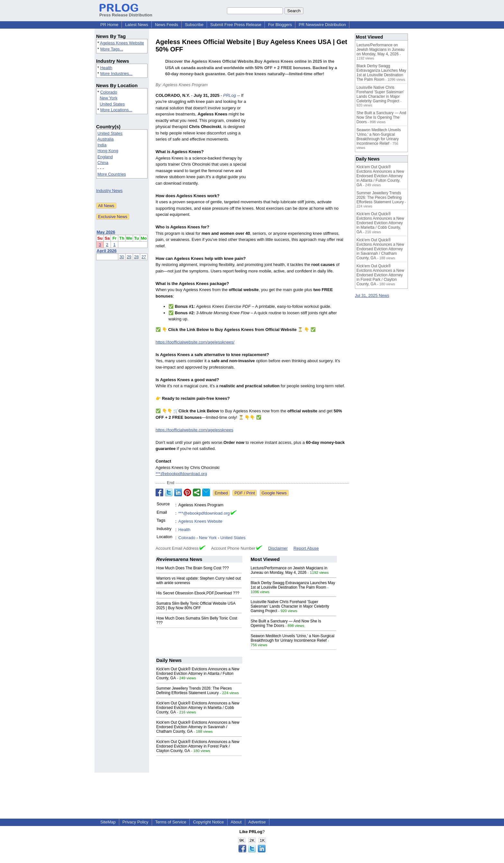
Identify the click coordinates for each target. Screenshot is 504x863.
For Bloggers (280, 25)
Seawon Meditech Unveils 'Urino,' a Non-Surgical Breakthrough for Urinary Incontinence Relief (293, 638)
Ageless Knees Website (122, 43)
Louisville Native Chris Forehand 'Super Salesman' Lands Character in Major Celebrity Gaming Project (290, 606)
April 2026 (107, 251)
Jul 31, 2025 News (372, 295)
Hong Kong (108, 151)
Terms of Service (171, 822)
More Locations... (116, 110)
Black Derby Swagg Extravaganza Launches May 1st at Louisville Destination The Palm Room (293, 585)
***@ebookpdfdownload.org (181, 474)
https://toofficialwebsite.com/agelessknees (194, 430)
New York (108, 98)
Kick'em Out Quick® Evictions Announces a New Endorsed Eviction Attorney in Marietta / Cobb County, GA (198, 708)
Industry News (109, 191)
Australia (106, 139)
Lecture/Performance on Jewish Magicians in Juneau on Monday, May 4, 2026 (289, 570)
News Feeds (166, 25)
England (105, 157)
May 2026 (106, 232)
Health (106, 68)
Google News (274, 493)
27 (144, 257)
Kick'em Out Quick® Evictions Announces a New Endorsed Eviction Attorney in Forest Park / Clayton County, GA (198, 746)
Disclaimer (278, 548)
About (236, 822)
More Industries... (116, 73)
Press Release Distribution (126, 13)
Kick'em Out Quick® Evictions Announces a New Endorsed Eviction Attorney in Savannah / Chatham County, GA (198, 727)
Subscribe (194, 25)
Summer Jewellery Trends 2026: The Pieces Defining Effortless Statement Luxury (194, 691)
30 (122, 257)
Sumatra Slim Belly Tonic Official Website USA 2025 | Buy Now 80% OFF (196, 606)
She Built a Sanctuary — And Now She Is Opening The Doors (381, 117)
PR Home (109, 25)
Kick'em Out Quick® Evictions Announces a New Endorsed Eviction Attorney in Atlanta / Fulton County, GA (198, 674)
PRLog (230, 95)
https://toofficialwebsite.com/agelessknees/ (195, 342)
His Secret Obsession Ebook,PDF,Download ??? (198, 593)
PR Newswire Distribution (322, 25)
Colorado (109, 92)
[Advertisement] (300, 140)
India (102, 145)
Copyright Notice (208, 822)
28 (136, 257)
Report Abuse (306, 548)
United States (112, 104)
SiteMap (108, 822)
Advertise (257, 822)
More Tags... (112, 49)
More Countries (112, 174)
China (103, 163)
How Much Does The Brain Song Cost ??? (193, 568)
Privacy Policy (135, 822)
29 (129, 257)
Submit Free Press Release (236, 25)
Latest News (137, 25)
